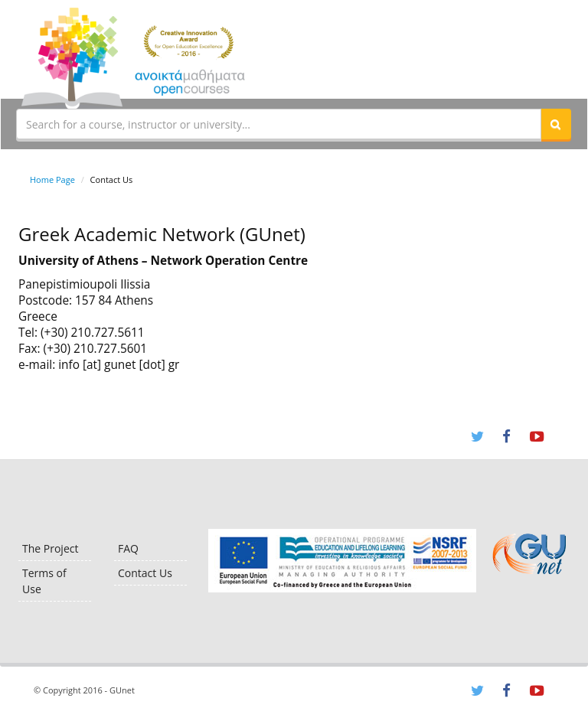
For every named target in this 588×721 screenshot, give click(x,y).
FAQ (128, 548)
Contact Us (145, 573)
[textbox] (279, 124)
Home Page (52, 179)
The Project (50, 548)
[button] (556, 124)
